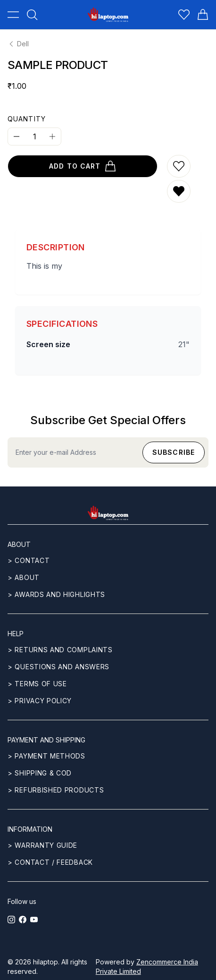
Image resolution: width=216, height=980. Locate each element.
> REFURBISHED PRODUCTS (56, 790)
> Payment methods (46, 756)
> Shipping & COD (40, 773)
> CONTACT (29, 560)
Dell (18, 44)
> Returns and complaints (60, 650)
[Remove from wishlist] (179, 191)
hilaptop (46, 962)
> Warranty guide (42, 845)
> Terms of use (37, 684)
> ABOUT (24, 577)
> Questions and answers (58, 667)
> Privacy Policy (40, 701)
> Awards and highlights (56, 594)
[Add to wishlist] (179, 166)
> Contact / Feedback (50, 862)
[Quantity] (34, 136)
